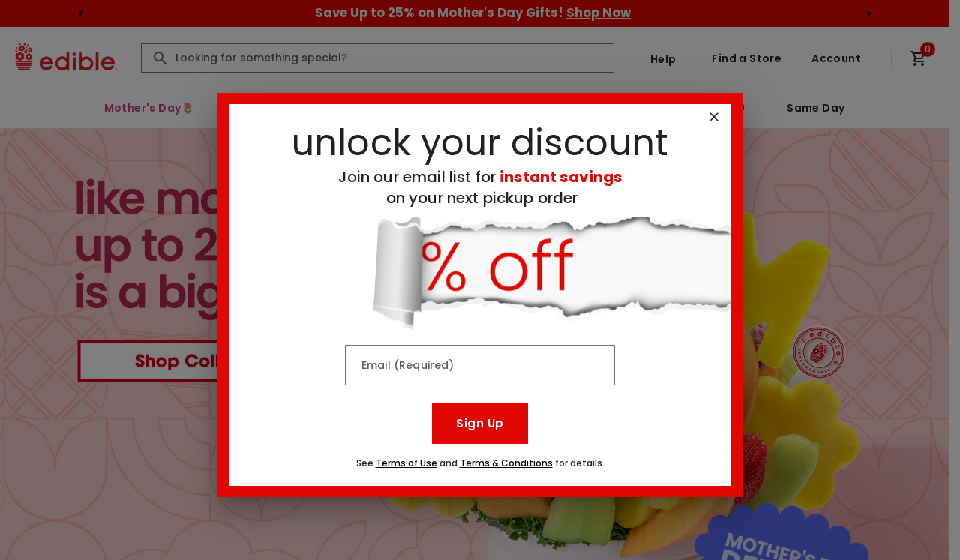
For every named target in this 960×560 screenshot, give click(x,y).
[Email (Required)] (480, 365)
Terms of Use (406, 463)
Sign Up (480, 423)
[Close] (714, 117)
